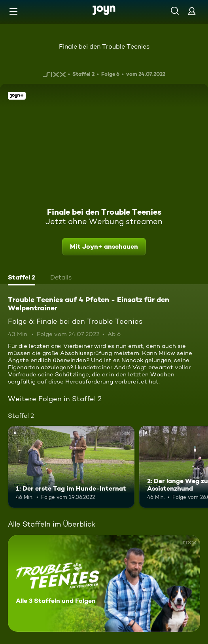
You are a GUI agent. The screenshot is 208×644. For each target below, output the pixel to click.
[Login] (192, 11)
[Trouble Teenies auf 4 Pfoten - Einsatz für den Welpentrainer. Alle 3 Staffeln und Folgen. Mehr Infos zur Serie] (104, 583)
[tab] (22, 278)
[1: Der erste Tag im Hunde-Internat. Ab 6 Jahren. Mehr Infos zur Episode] (71, 467)
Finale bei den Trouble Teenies (104, 46)
